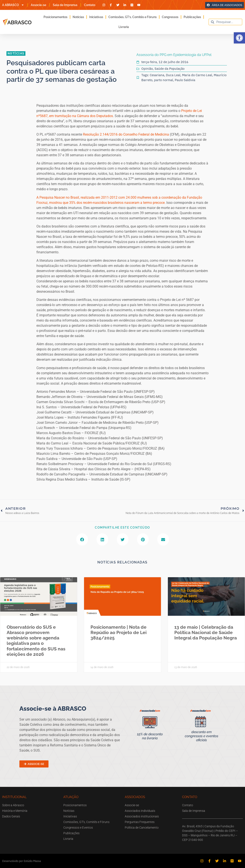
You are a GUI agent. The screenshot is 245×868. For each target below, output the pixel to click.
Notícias (78, 17)
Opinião (147, 69)
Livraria (124, 27)
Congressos (170, 17)
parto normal (164, 80)
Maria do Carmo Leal (197, 75)
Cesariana (157, 75)
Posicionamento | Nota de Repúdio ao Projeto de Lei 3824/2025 (119, 632)
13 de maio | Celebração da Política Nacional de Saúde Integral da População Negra (206, 632)
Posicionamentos (55, 17)
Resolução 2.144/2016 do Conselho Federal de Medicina (126, 134)
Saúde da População (169, 69)
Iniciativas (96, 17)
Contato (90, 5)
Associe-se (38, 5)
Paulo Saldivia (185, 80)
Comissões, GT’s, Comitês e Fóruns (133, 17)
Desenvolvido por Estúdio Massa (22, 861)
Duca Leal (173, 75)
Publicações (192, 17)
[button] (239, 38)
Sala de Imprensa (65, 5)
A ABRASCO (13, 5)
